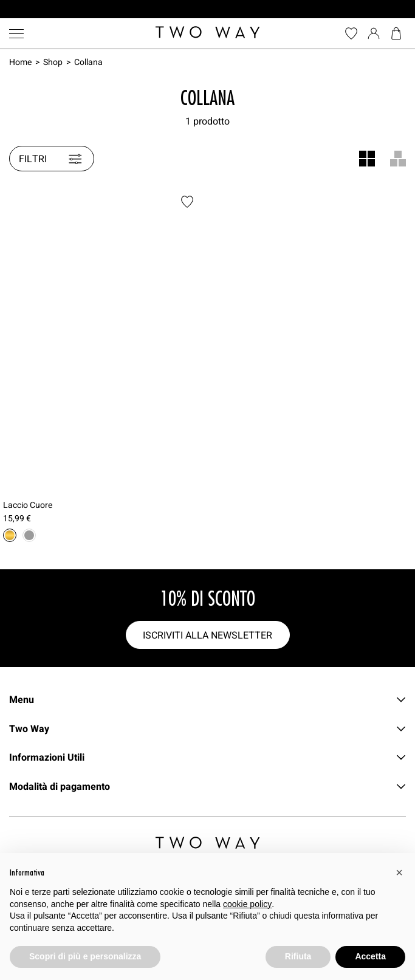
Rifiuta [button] (298, 956)
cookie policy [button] (247, 904)
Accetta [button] (370, 956)
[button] (399, 872)
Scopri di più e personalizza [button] (85, 956)
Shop (53, 62)
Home (20, 62)
